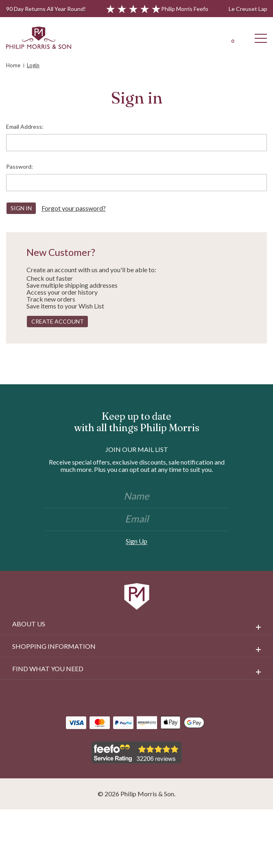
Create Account (58, 321)
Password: (20, 166)
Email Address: (25, 127)
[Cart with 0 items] (232, 37)
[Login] (204, 37)
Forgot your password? (74, 208)
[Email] (137, 520)
